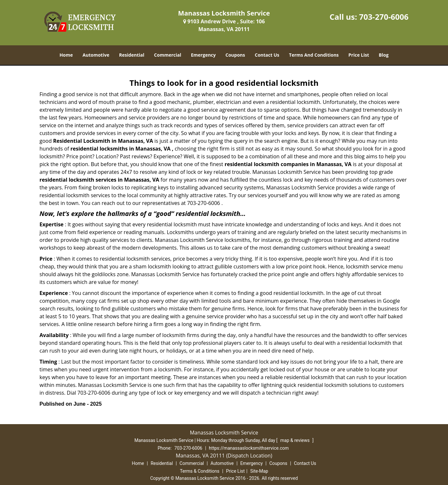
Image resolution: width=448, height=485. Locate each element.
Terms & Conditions (200, 471)
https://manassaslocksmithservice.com (249, 448)
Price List (359, 55)
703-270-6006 (384, 17)
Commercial (168, 55)
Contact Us (267, 55)
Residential (132, 55)
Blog (384, 55)
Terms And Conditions (314, 55)
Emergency (203, 55)
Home (66, 55)
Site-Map (259, 471)
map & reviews (296, 440)
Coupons (235, 55)
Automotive (96, 55)
